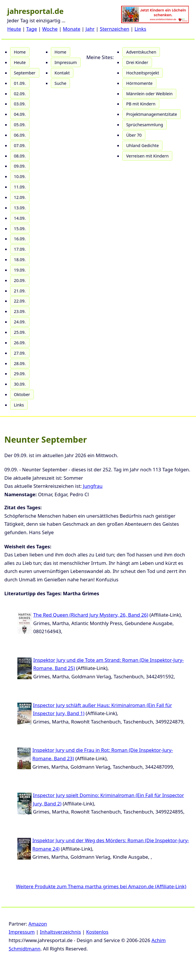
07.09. (20, 145)
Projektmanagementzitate (151, 114)
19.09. (20, 270)
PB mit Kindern (141, 104)
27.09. (20, 353)
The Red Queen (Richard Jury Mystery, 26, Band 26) (91, 615)
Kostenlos (97, 932)
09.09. (20, 166)
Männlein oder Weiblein (149, 94)
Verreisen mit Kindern (147, 156)
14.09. (20, 218)
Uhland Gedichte (142, 145)
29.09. (20, 374)
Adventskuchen (141, 52)
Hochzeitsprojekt (143, 73)
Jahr (90, 29)
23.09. (20, 311)
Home (20, 52)
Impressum (66, 62)
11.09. (20, 187)
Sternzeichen (114, 29)
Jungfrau (93, 486)
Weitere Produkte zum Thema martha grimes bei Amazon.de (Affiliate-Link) (101, 886)
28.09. (20, 363)
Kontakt (62, 73)
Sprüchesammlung (145, 125)
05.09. (20, 125)
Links (140, 29)
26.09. (20, 343)
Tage (32, 29)
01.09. (20, 83)
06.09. (20, 135)
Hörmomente (139, 83)
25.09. (20, 332)
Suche (61, 83)
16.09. (20, 239)
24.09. (20, 322)
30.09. (20, 384)
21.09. (20, 291)
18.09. (20, 260)
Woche (50, 29)
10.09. (20, 176)
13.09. (20, 208)
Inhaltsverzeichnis (60, 932)
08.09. (20, 156)
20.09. (20, 280)
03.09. (20, 104)
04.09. (20, 114)
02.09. (20, 94)
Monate (72, 29)
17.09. (20, 249)
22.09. (20, 301)
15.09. (20, 229)
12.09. (20, 197)
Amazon (38, 924)
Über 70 (134, 135)
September (25, 73)
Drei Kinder (137, 62)
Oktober (22, 394)
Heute (14, 29)
